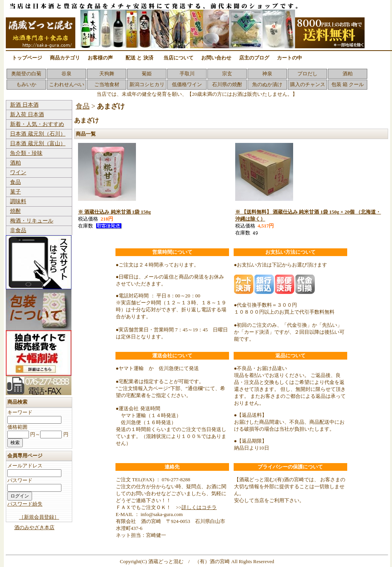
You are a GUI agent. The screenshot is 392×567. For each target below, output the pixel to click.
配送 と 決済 (139, 58)
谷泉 (66, 74)
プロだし (307, 74)
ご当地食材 (107, 84)
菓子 (15, 192)
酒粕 (348, 74)
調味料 (18, 201)
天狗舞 (107, 74)
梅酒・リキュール (32, 221)
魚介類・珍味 (26, 153)
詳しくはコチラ (199, 507)
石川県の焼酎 (227, 84)
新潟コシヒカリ (147, 84)
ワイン (18, 172)
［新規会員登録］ (39, 517)
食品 (15, 182)
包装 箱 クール (348, 84)
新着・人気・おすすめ (37, 124)
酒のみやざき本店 (34, 527)
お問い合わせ (216, 58)
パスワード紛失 (25, 504)
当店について (178, 58)
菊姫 (147, 74)
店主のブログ (254, 58)
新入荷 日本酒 (27, 115)
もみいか (26, 84)
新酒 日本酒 (24, 105)
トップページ (27, 58)
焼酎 (15, 211)
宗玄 (227, 74)
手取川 (187, 74)
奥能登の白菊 (26, 74)
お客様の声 (100, 58)
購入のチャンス (308, 84)
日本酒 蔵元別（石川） (38, 134)
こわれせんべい (67, 84)
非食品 (18, 230)
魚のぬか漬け (267, 84)
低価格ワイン (187, 84)
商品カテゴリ (65, 58)
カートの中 (289, 58)
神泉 (267, 74)
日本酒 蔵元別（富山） (38, 143)
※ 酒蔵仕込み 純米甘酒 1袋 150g (115, 212)
